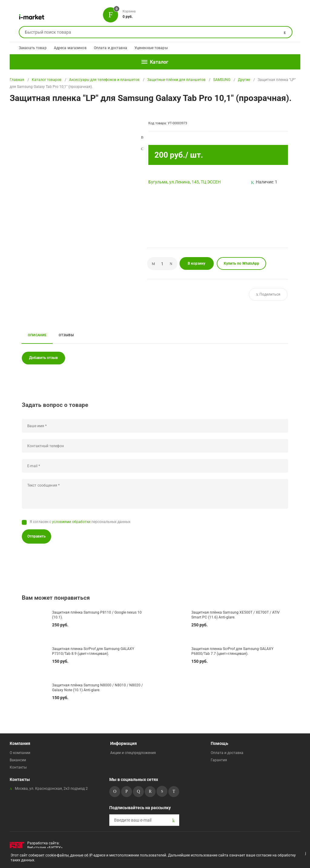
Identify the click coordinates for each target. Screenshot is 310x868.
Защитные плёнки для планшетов (176, 80)
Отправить (36, 536)
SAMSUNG (222, 80)
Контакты (18, 767)
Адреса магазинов (70, 48)
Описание (37, 335)
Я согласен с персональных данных (80, 522)
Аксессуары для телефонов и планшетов (104, 80)
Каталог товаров (47, 80)
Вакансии (18, 760)
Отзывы (66, 335)
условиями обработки (71, 522)
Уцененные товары (151, 48)
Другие (244, 80)
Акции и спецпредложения (133, 753)
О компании (20, 753)
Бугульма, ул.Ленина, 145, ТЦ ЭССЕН (185, 182)
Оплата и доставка (110, 48)
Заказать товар (33, 48)
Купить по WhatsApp (241, 263)
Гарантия (219, 760)
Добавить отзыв (43, 358)
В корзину (196, 263)
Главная (17, 80)
